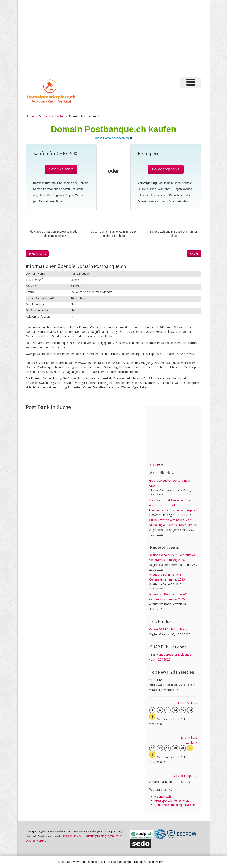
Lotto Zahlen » (188, 703)
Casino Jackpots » (186, 776)
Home (30, 116)
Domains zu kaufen (51, 116)
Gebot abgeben (166, 169)
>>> (177, 690)
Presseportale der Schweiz (172, 801)
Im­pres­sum (69, 836)
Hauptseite (37, 253)
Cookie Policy (154, 862)
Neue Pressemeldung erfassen (175, 805)
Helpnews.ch (163, 796)
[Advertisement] (114, 41)
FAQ (194, 253)
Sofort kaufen (61, 169)
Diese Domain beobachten (112, 138)
